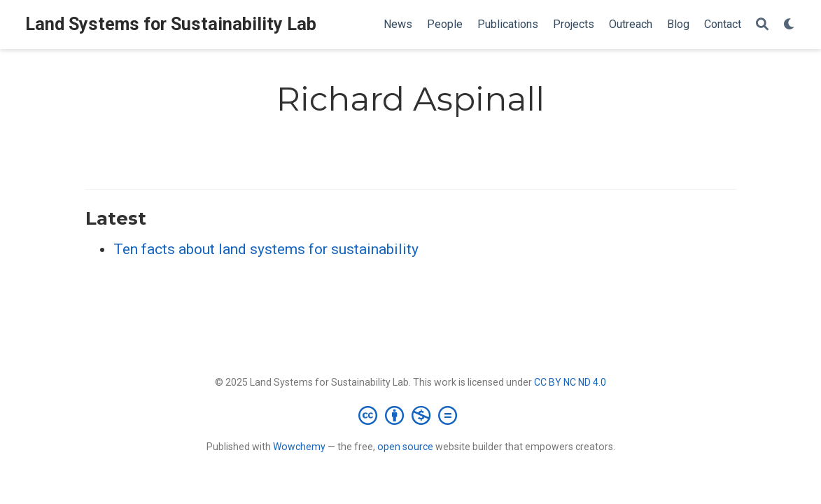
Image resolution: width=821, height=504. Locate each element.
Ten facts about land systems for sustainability (266, 249)
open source (405, 447)
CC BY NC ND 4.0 (570, 382)
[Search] (762, 25)
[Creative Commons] (410, 415)
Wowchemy (299, 447)
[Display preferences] (790, 25)
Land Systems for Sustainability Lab (171, 24)
